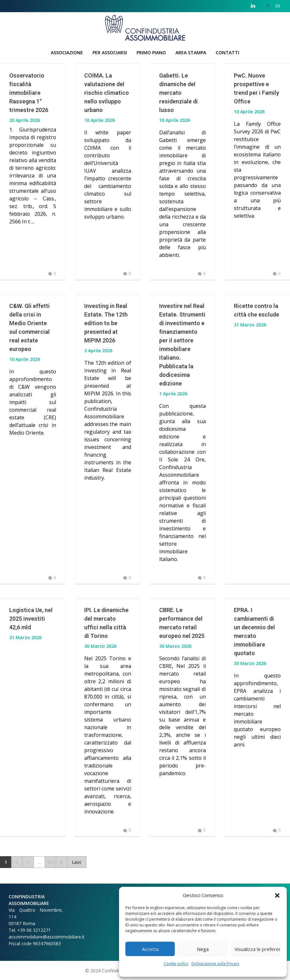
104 (50, 862)
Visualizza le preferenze (257, 949)
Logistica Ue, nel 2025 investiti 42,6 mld (31, 619)
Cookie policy (176, 964)
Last (77, 862)
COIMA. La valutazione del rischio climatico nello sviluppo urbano (107, 93)
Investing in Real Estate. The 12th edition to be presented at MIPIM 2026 (106, 323)
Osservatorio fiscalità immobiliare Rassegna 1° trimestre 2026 (29, 93)
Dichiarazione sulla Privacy (215, 964)
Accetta (150, 949)
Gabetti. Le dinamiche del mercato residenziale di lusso (178, 93)
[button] (277, 895)
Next (61, 862)
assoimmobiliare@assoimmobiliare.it (47, 937)
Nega (203, 949)
